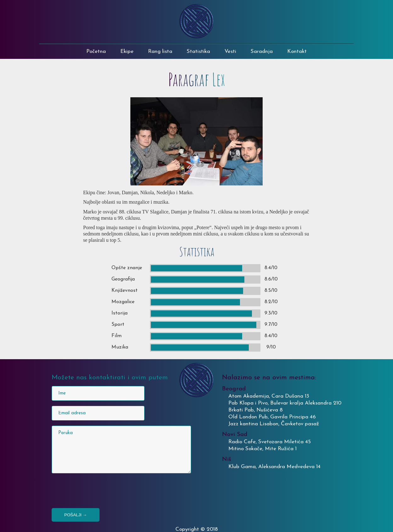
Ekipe (127, 51)
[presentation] (100, 491)
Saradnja (262, 51)
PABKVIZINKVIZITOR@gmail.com (339, 11)
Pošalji (76, 515)
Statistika (198, 51)
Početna (96, 51)
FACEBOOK (308, 33)
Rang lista (160, 51)
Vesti (230, 51)
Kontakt (297, 51)
